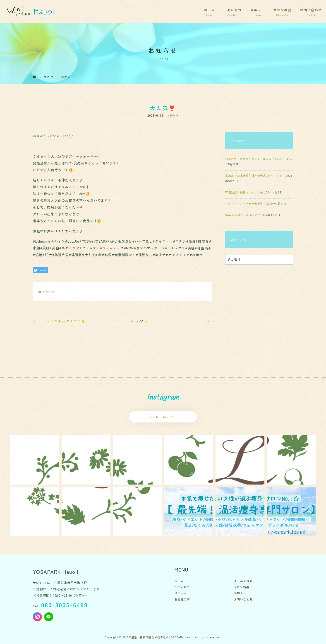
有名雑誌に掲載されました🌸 (244, 192)
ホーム (209, 10)
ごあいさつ (233, 10)
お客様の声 (182, 599)
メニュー (257, 10)
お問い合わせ (311, 10)
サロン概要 (282, 10)
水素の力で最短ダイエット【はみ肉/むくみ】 (255, 159)
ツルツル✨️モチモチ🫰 (66, 321)
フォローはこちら (163, 417)
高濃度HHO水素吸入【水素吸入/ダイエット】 (255, 175)
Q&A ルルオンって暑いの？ (243, 215)
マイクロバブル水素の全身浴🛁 (246, 204)
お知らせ (173, 115)
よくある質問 (243, 581)
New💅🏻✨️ (140, 321)
